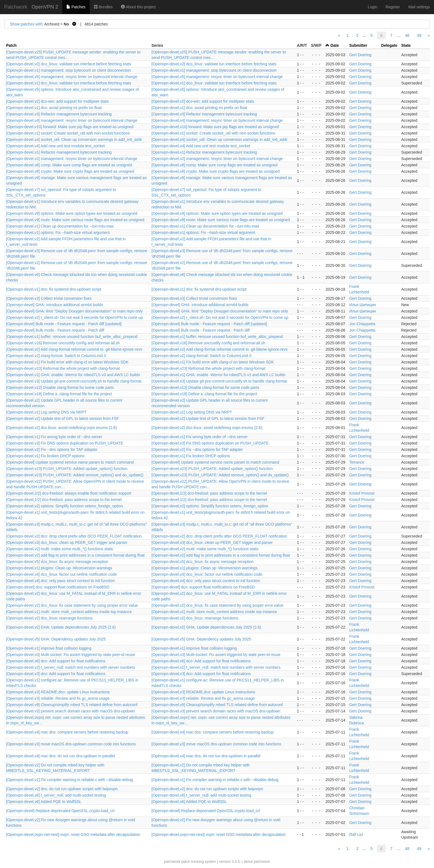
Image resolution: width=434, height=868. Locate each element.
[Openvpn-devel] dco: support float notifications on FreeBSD (58, 587)
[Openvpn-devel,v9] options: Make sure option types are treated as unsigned (72, 213)
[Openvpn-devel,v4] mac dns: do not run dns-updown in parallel (60, 756)
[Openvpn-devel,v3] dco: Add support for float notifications (56, 674)
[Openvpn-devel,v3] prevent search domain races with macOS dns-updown (70, 711)
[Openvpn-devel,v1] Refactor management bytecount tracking (59, 152)
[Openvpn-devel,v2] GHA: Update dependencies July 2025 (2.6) (61, 627)
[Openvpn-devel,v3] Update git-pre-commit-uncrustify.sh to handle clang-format (74, 381)
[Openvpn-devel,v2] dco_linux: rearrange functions (49, 618)
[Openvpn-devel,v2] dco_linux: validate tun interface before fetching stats (69, 64)
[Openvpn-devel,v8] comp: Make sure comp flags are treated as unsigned (69, 165)
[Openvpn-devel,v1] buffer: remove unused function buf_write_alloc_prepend (72, 337)
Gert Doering (360, 55)
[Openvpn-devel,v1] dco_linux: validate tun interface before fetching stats (69, 83)
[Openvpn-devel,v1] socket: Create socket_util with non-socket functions (68, 133)
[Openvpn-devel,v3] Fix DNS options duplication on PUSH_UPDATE (65, 443)
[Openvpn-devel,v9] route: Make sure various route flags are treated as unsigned (75, 220)
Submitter (358, 45)
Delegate (389, 45)
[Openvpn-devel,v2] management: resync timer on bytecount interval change (72, 159)
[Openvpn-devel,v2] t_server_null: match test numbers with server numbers (71, 667)
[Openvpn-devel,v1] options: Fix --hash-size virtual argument (58, 232)
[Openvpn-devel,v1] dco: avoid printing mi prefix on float (54, 108)
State (406, 45)
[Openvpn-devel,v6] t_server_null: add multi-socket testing (56, 795)
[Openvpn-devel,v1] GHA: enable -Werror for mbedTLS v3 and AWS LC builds (73, 375)
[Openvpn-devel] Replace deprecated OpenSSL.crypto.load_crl (60, 811)
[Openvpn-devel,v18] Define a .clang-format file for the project (59, 394)
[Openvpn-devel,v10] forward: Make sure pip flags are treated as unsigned (70, 127)
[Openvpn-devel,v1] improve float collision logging (49, 648)
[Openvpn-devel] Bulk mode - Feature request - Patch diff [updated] (64, 324)
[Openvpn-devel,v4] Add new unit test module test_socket (55, 146)
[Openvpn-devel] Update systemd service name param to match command (70, 462)
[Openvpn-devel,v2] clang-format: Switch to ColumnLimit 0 (56, 356)
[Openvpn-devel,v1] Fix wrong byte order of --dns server (54, 437)
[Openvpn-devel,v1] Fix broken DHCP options (45, 456)
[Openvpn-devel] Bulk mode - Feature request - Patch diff (55, 330)
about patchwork (257, 861)
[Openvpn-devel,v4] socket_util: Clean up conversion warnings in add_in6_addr (74, 139)
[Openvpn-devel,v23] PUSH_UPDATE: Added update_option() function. (67, 469)
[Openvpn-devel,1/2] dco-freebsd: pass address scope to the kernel (209, 493)
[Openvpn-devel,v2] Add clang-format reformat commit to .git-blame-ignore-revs (74, 349)
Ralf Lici (356, 835)
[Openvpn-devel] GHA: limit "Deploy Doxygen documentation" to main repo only (74, 311)
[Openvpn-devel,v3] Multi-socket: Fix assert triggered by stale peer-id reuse (71, 655)
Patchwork (16, 7)
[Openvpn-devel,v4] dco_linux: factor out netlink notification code (61, 574)
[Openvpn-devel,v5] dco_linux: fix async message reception (57, 562)
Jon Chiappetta (362, 324)
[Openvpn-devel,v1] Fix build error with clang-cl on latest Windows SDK (67, 362)
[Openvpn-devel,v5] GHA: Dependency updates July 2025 (56, 639)
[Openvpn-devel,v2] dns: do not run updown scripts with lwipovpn (62, 789)
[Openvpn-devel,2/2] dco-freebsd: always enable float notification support (69, 493)
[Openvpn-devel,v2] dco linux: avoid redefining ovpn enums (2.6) (61, 428)
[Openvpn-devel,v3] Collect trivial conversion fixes (49, 298)
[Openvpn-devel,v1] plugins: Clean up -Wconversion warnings (59, 568)
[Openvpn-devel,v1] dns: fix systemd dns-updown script (54, 289)
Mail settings (419, 7)
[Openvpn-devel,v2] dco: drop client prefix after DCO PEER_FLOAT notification (74, 536)
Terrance (357, 462)
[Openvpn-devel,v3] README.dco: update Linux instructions (58, 692)
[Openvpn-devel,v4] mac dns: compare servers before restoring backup (67, 732)
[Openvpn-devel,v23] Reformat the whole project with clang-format (63, 368)
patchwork (172, 861)
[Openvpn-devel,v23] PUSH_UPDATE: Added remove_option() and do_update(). (75, 475)
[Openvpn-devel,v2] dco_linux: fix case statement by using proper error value (72, 605)
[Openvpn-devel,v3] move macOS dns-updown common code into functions (71, 744)
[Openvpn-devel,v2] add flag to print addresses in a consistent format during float (75, 555)
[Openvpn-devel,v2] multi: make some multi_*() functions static (60, 549)
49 (419, 35)
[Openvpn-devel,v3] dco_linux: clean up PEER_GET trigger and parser (67, 542)
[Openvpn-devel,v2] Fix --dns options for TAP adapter (52, 449)
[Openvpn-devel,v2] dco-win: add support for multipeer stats (57, 101)
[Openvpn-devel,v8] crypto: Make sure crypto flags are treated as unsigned (70, 171)
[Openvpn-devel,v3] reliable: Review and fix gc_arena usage (58, 698)
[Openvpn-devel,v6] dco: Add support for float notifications (56, 661)
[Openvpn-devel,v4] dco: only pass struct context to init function (60, 581)
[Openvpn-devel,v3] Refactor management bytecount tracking (59, 114)
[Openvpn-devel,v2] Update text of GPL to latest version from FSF (63, 418)
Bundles (103, 7)
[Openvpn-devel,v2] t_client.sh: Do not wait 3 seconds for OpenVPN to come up (74, 317)
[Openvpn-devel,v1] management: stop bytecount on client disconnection (69, 70)
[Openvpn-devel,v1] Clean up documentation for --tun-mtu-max (60, 226)
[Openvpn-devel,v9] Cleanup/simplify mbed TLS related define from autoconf (72, 705)
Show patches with (26, 24)
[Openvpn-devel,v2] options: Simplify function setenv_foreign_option (64, 506)
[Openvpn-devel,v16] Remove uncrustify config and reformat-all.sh (63, 343)
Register (393, 7)
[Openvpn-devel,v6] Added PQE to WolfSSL (44, 802)
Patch (11, 45)
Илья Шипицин (363, 305)
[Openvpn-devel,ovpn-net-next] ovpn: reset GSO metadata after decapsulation (73, 835)
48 (407, 35)
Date (335, 45)
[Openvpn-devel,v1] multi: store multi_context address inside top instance (69, 612)
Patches (76, 7)
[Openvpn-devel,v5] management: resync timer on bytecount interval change (72, 77)
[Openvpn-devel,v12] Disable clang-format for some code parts (60, 387)
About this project (138, 7)
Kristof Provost (362, 493)
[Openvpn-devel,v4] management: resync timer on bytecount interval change (72, 120)
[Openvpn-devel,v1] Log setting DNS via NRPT (46, 412)
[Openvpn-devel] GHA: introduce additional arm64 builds (55, 305)
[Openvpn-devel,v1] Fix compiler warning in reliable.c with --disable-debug (69, 780)
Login (373, 7)
